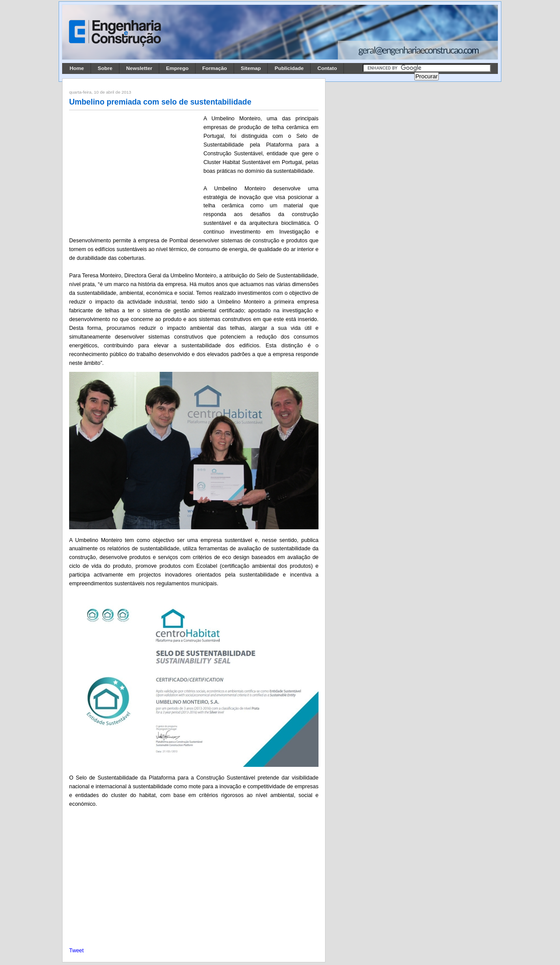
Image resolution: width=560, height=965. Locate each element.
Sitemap (251, 68)
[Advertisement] (135, 172)
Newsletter (139, 68)
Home (77, 68)
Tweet (76, 951)
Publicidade (289, 68)
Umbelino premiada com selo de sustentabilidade (160, 102)
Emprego (177, 68)
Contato (327, 68)
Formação (215, 68)
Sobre (105, 68)
